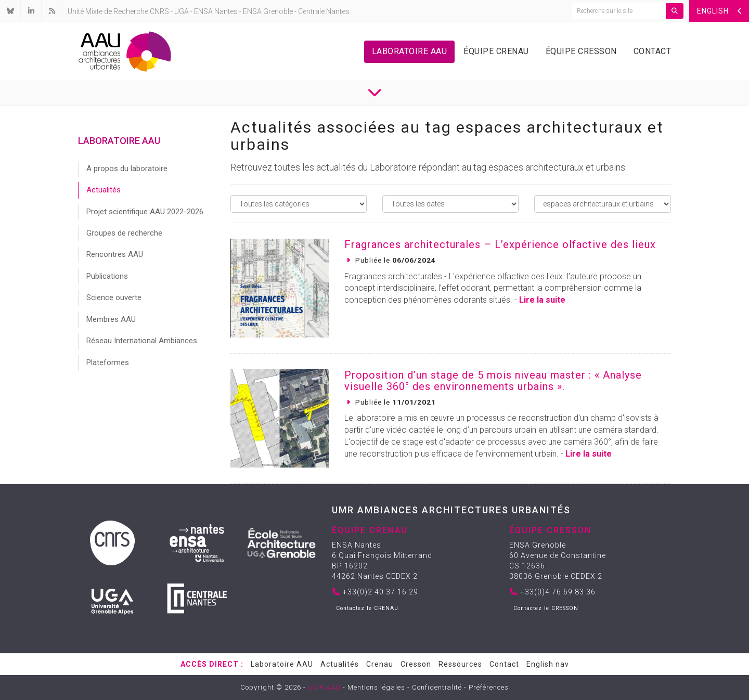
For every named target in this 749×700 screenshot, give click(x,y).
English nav (548, 664)
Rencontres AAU (115, 254)
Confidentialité (437, 687)
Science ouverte (114, 297)
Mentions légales (376, 687)
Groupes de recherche (124, 233)
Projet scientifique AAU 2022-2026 (145, 212)
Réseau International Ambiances (142, 341)
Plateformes (108, 362)
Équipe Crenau (496, 51)
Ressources (460, 664)
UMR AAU (324, 687)
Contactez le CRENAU (367, 608)
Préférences (489, 687)
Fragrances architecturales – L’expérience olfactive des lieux (500, 244)
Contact (653, 51)
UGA (182, 11)
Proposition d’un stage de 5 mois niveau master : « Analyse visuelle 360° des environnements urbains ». (493, 381)
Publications (107, 276)
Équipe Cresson (581, 51)
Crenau (380, 664)
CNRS (159, 11)
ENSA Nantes (216, 11)
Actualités (104, 190)
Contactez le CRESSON (546, 608)
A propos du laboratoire (127, 168)
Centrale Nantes (324, 11)
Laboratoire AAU (410, 51)
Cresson (416, 664)
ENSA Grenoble (268, 11)
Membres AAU (111, 319)
